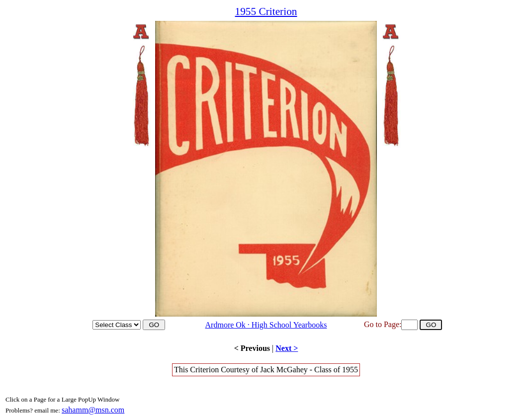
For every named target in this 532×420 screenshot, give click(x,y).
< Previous (252, 348)
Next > (287, 348)
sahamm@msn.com (93, 410)
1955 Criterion (266, 11)
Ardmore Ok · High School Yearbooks (266, 325)
